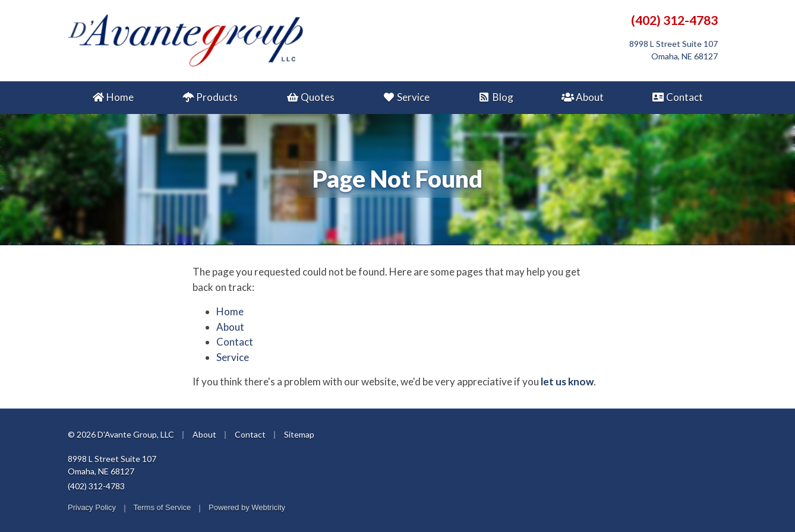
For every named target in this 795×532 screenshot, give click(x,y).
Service (406, 97)
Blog (495, 97)
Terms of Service (163, 507)
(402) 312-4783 (674, 20)
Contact (677, 97)
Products (210, 97)
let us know (567, 381)
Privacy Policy (92, 507)
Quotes (310, 97)
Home (113, 97)
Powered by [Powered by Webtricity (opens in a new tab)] (247, 507)
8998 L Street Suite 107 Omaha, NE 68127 (112, 465)
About (583, 97)
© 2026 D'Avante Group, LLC (121, 434)
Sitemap (299, 434)
